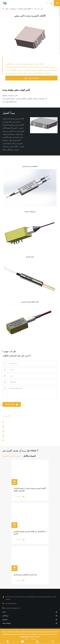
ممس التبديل (30, 257)
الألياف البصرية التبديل (24, 9)
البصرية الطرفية (11, 436)
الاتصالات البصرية (11, 427)
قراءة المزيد (20, 496)
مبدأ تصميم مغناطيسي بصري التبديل (25, 575)
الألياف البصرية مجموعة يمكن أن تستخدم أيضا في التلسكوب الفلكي (30, 490)
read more (12, 404)
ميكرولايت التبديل (30, 212)
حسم (30, 612)
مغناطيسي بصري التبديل (30, 166)
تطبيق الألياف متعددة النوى (14, 432)
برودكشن (13, 9)
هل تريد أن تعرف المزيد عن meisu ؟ (20, 451)
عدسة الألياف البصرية (14, 440)
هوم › (7, 9)
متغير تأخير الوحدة (38, 9)
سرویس (30, 619)
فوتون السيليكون (11, 423)
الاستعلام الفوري (32, 78)
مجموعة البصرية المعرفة (11, 456)
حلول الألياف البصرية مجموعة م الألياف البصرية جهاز (28, 416)
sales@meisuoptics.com (13, 608)
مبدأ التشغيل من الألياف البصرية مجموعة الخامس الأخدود (30, 533)
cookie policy (25, 637)
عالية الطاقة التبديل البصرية (30, 302)
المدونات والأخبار (29, 456)
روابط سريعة (30, 623)
